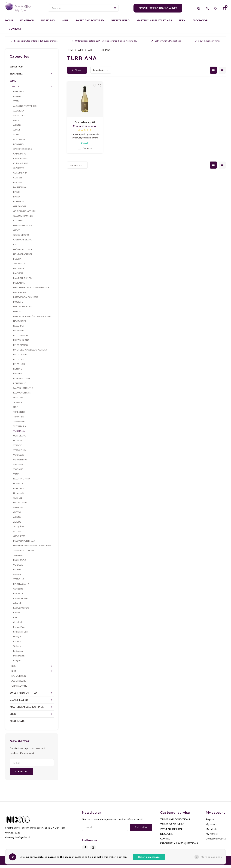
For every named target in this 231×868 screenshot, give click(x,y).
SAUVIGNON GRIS (22, 396)
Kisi (15, 621)
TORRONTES (19, 415)
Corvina (17, 645)
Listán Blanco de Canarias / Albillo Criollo (32, 549)
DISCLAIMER (167, 837)
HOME (9, 24)
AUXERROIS (19, 143)
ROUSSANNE (19, 387)
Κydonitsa (18, 654)
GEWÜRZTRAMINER (23, 219)
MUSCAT (17, 315)
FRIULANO (18, 95)
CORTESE (18, 181)
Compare (87, 152)
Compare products (216, 842)
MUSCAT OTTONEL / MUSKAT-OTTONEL (32, 320)
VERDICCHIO (19, 453)
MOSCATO (18, 305)
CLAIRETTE (19, 171)
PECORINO (19, 334)
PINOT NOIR (19, 367)
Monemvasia (19, 659)
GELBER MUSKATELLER (24, 214)
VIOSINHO (18, 472)
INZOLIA (17, 262)
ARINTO (17, 128)
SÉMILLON (18, 401)
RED (14, 674)
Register (210, 823)
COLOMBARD (20, 176)
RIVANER (17, 377)
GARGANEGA (20, 210)
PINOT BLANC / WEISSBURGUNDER (30, 353)
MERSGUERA (19, 296)
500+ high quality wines (208, 44)
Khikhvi (17, 616)
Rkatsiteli (18, 626)
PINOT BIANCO (21, 348)
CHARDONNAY (20, 162)
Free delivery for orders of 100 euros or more (34, 44)
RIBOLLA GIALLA (21, 587)
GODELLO (18, 224)
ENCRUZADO (20, 563)
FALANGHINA (20, 190)
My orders (211, 827)
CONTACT (15, 32)
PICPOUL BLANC (21, 343)
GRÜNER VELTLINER (23, 253)
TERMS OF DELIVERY (172, 827)
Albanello (18, 606)
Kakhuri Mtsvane (21, 611)
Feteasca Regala (21, 602)
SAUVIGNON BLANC (23, 391)
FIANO (16, 195)
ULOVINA (18, 444)
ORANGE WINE (19, 689)
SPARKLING (48, 24)
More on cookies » (211, 857)
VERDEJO (18, 449)
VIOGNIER (18, 468)
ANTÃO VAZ (19, 119)
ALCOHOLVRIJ (201, 24)
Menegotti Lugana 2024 (85, 129)
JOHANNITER (20, 267)
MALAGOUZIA (20, 506)
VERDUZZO (19, 458)
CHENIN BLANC (21, 167)
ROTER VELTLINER (22, 382)
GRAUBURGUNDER (23, 229)
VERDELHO (19, 582)
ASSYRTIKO (19, 511)
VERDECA (18, 568)
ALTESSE (17, 535)
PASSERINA (19, 329)
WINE (65, 24)
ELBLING (17, 186)
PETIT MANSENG (21, 339)
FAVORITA (18, 597)
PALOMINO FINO (22, 482)
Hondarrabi (19, 496)
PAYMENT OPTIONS (172, 832)
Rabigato (17, 664)
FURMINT (18, 100)
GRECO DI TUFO (21, 238)
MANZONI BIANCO (22, 281)
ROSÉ (14, 669)
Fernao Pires (19, 630)
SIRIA (16, 410)
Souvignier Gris (20, 635)
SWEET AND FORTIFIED (90, 24)
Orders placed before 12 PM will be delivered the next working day (104, 44)
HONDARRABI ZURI (22, 257)
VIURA (16, 477)
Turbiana (17, 649)
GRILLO (17, 248)
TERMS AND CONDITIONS (175, 823)
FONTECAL (19, 205)
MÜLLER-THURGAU (23, 310)
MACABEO (19, 272)
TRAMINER (18, 420)
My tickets (211, 832)
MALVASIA (18, 276)
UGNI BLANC (19, 439)
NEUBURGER (20, 324)
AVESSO (17, 515)
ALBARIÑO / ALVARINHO (25, 109)
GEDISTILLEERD (120, 24)
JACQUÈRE (19, 530)
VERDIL (17, 104)
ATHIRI (16, 138)
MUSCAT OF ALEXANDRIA (26, 300)
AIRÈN (16, 124)
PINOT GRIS (19, 363)
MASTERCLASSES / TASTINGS (154, 24)
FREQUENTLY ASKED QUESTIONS (179, 847)
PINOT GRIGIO (20, 358)
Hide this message (149, 857)
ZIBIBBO (17, 525)
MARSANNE (19, 286)
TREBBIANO (19, 425)
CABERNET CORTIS (22, 152)
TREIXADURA (20, 430)
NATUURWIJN (19, 679)
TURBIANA (19, 434)
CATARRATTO (20, 157)
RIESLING (18, 372)
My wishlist (212, 837)
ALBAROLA (19, 114)
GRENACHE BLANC (22, 243)
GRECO (17, 233)
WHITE (15, 90)
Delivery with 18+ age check (166, 44)
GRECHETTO (19, 539)
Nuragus (17, 640)
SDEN (182, 24)
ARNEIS (17, 133)
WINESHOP (27, 24)
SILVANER (18, 406)
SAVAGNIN (18, 559)
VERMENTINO (20, 463)
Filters (77, 73)
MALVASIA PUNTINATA (24, 544)
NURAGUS (18, 487)
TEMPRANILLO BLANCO (25, 554)
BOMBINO (18, 148)
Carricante (18, 592)
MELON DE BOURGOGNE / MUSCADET (32, 291)
